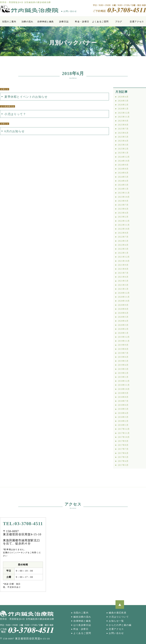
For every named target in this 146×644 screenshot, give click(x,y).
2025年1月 (123, 153)
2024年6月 (123, 173)
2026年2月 (123, 105)
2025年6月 (123, 133)
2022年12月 (124, 221)
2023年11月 (124, 193)
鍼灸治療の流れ (82, 617)
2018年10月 (124, 389)
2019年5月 (123, 361)
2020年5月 (123, 317)
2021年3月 (123, 285)
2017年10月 (124, 437)
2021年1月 (123, 289)
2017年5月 (123, 457)
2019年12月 (124, 337)
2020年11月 (124, 297)
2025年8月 (123, 125)
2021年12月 (124, 257)
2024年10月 (124, 161)
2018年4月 (123, 413)
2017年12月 (124, 429)
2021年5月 (123, 281)
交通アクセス (137, 22)
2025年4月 (123, 141)
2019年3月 (123, 369)
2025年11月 (124, 117)
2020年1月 (123, 333)
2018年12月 (124, 381)
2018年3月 (123, 417)
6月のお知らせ (14, 131)
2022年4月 (123, 245)
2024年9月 (123, 165)
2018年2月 (123, 421)
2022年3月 (123, 249)
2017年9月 (123, 441)
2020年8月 (123, 309)
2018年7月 (123, 401)
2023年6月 (123, 209)
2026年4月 (123, 97)
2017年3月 (123, 465)
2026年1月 (123, 109)
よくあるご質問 (100, 22)
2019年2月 (123, 373)
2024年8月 (123, 169)
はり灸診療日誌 (82, 625)
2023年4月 (123, 213)
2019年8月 (123, 349)
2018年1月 (123, 425)
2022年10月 (124, 229)
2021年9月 (123, 265)
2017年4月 (123, 461)
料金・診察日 (82, 22)
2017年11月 (124, 433)
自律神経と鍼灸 (46, 22)
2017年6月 (123, 453)
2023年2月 (123, 217)
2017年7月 (123, 449)
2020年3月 (123, 325)
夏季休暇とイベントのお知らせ (26, 97)
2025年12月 (124, 113)
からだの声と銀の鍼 (120, 625)
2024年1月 (123, 189)
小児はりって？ (15, 114)
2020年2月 (123, 329)
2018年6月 (123, 405)
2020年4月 (123, 321)
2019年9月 (123, 345)
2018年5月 (123, 409)
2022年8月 (123, 233)
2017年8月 (123, 445)
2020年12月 (124, 293)
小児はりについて (119, 617)
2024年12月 (124, 157)
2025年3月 (123, 145)
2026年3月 (123, 101)
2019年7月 (123, 353)
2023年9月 (123, 201)
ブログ (119, 22)
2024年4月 (123, 181)
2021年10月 (124, 261)
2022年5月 (123, 241)
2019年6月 (123, 357)
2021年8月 (123, 269)
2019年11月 (124, 341)
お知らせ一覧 (116, 621)
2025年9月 (123, 121)
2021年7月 (123, 273)
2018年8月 (123, 397)
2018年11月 (124, 385)
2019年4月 (123, 365)
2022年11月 (124, 225)
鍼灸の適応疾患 (118, 613)
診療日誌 (64, 22)
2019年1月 (123, 377)
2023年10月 (124, 197)
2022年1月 (123, 253)
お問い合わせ (70, 11)
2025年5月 (123, 137)
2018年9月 (123, 393)
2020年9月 (123, 305)
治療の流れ (27, 22)
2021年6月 (123, 277)
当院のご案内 (9, 22)
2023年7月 (123, 205)
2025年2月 (123, 149)
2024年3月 (123, 185)
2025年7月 (123, 129)
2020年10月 (124, 301)
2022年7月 (123, 237)
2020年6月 (123, 313)
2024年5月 (123, 177)
